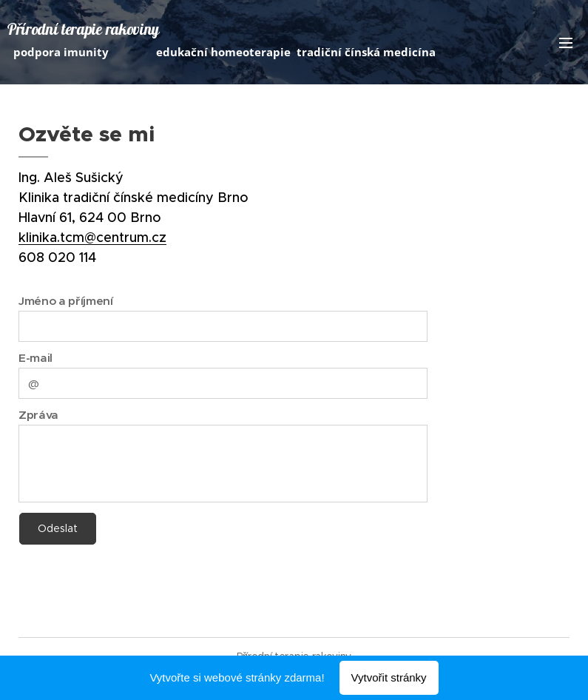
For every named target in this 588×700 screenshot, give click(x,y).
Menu (566, 43)
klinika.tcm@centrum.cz (92, 238)
